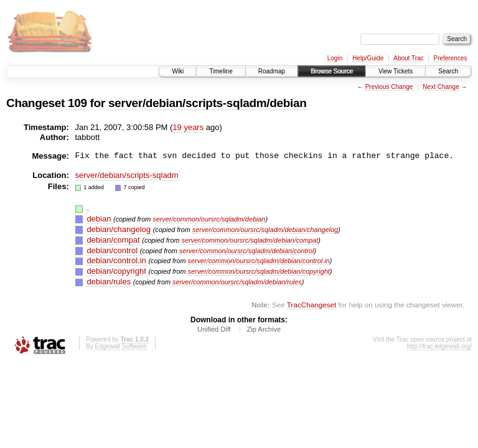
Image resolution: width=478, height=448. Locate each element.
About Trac (408, 58)
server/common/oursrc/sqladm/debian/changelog (265, 230)
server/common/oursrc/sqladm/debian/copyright (259, 271)
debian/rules (110, 282)
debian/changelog (119, 229)
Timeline (221, 71)
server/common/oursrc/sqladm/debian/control (247, 251)
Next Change (441, 87)
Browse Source (332, 71)
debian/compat (114, 240)
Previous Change (389, 87)
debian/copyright (117, 271)
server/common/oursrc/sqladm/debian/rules (237, 282)
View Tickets (396, 71)
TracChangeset (312, 305)
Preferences (451, 58)
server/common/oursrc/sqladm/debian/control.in (259, 261)
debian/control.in (117, 260)
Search (448, 71)
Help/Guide (368, 58)
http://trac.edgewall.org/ (439, 346)
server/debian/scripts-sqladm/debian (208, 103)
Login (335, 58)
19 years (188, 127)
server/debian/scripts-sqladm (127, 175)
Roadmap (272, 71)
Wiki (178, 71)
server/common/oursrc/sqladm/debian (209, 219)
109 (77, 103)
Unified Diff (214, 329)
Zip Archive (264, 329)
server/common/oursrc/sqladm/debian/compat (250, 240)
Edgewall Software (120, 346)
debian (100, 219)
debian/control (113, 250)
